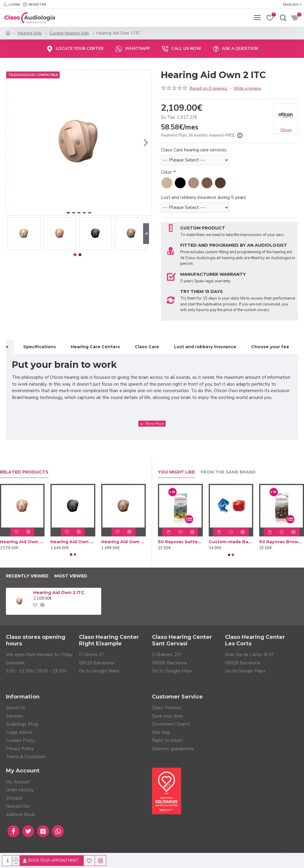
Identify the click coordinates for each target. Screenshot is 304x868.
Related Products (24, 472)
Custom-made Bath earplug (231, 542)
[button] (146, 143)
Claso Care (147, 347)
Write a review (247, 88)
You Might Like (176, 472)
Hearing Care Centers (95, 347)
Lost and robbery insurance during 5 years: (204, 197)
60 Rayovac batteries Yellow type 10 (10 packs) (180, 542)
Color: (167, 172)
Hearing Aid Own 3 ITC (73, 542)
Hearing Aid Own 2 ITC (59, 593)
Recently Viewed (27, 576)
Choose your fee (270, 347)
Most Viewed (71, 576)
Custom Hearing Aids (69, 33)
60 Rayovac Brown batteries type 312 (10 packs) (282, 542)
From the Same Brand (228, 472)
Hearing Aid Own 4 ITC (123, 542)
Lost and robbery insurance (205, 347)
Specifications (39, 347)
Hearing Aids (30, 33)
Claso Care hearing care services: (194, 150)
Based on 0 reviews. (209, 88)
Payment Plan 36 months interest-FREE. (202, 135)
